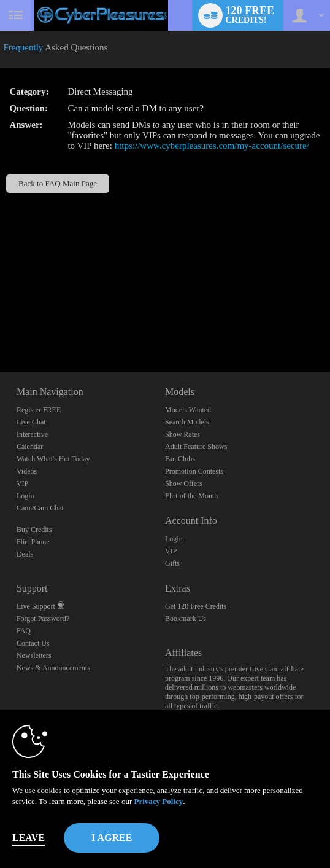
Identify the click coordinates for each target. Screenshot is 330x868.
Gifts (172, 563)
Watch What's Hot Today (53, 459)
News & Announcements (53, 668)
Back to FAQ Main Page (58, 183)
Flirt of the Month (191, 496)
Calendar (30, 447)
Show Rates (182, 434)
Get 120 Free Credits (196, 606)
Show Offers (184, 483)
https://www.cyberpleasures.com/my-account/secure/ (212, 146)
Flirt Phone (33, 542)
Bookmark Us (186, 619)
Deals (25, 554)
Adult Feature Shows (196, 447)
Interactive (32, 434)
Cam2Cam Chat (40, 508)
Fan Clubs (180, 459)
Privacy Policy (158, 801)
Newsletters (34, 655)
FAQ (24, 631)
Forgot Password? (43, 619)
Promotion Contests (194, 471)
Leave (29, 838)
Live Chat (31, 422)
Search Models (187, 422)
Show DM (0, 326)
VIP (22, 483)
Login (25, 496)
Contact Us (33, 643)
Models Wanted (188, 410)
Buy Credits (34, 530)
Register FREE (39, 410)
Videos (27, 471)
